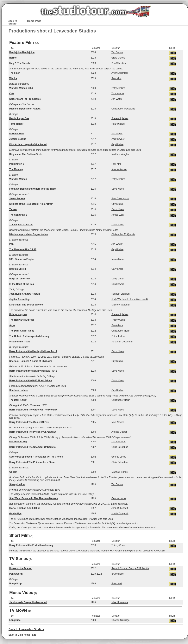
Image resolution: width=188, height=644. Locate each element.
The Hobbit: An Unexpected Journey (29, 336)
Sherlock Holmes (19, 390)
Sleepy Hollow (17, 484)
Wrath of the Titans (20, 342)
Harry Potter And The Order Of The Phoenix (33, 410)
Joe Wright (117, 134)
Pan (11, 244)
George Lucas (119, 457)
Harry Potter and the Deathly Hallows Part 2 (33, 351)
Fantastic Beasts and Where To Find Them (33, 189)
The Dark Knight (18, 400)
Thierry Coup (118, 320)
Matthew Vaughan (121, 305)
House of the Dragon (21, 568)
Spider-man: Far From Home (25, 99)
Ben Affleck (117, 325)
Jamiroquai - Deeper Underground (28, 602)
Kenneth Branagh (120, 294)
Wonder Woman (18, 179)
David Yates (118, 189)
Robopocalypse (18, 314)
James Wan (118, 215)
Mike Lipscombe (120, 602)
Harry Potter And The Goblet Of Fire (29, 422)
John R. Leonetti (120, 508)
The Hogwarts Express (22, 320)
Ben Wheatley (119, 63)
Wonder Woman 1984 (21, 88)
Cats (12, 94)
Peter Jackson (119, 336)
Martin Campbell (120, 514)
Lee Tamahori (119, 442)
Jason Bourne (17, 199)
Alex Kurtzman (119, 169)
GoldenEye (15, 514)
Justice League (18, 139)
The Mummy (16, 169)
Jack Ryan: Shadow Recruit (25, 294)
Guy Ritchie (117, 144)
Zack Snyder (118, 139)
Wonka (13, 78)
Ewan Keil (117, 584)
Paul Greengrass (120, 199)
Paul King (116, 78)
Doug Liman (118, 279)
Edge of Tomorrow (19, 279)
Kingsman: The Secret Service (26, 305)
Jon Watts (117, 99)
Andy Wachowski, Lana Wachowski (130, 299)
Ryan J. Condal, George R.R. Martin (130, 568)
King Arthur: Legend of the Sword (28, 144)
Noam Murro (118, 259)
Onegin (13, 472)
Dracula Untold (18, 269)
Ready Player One (19, 118)
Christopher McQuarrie (123, 109)
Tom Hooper (118, 94)
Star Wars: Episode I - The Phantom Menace (34, 498)
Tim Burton (117, 52)
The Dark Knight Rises (22, 331)
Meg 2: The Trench (19, 63)
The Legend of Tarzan (21, 225)
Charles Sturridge (120, 620)
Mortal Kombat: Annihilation (25, 508)
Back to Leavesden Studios (26, 629)
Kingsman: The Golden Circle (26, 154)
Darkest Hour (17, 134)
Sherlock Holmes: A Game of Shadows (31, 361)
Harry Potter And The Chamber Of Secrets (32, 447)
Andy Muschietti (120, 73)
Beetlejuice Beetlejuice (22, 52)
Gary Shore (117, 269)
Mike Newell (118, 422)
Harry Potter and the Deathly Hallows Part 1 (33, 371)
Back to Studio (12, 22)
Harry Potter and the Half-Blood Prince (31, 381)
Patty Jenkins (118, 88)
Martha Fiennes (119, 472)
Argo (12, 325)
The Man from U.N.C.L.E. (23, 249)
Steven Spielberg (120, 118)
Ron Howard (118, 284)
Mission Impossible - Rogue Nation (29, 234)
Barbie (13, 58)
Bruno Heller (118, 574)
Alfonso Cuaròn (119, 432)
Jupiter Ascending (19, 299)
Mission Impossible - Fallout (25, 109)
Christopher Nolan (121, 331)
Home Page (34, 21)
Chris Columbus (120, 447)
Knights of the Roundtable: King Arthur (31, 204)
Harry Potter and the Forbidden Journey (31, 545)
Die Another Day (18, 442)
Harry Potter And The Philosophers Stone (32, 462)
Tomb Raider (16, 124)
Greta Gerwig (118, 58)
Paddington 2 (17, 164)
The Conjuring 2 (18, 215)
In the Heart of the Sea (22, 284)
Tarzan (13, 209)
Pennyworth (16, 574)
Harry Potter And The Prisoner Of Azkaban (33, 432)
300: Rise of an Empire (22, 259)
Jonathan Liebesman (122, 342)
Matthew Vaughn (120, 154)
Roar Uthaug (118, 124)
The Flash (15, 73)
